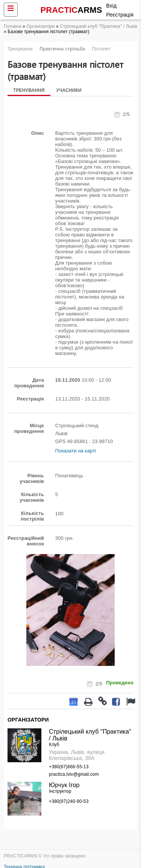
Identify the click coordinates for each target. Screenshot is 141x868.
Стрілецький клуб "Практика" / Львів (99, 26)
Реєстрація (120, 15)
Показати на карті (76, 451)
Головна (13, 26)
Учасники (69, 90)
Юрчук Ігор (64, 785)
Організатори (40, 26)
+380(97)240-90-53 (69, 801)
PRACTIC (71, 10)
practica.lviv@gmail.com (74, 774)
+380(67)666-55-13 (69, 767)
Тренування (29, 90)
